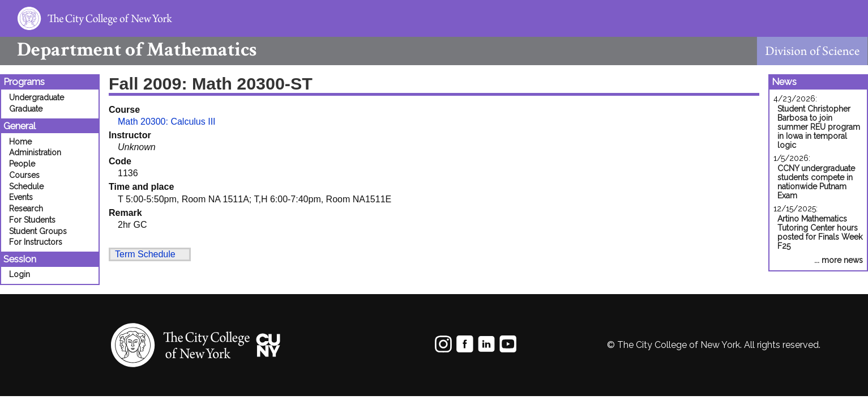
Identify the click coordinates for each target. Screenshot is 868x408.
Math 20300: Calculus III (167, 122)
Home (20, 142)
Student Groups (38, 231)
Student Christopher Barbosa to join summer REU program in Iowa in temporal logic (819, 127)
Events (21, 197)
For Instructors (36, 242)
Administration (35, 152)
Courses (24, 175)
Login (20, 274)
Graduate (26, 109)
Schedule (26, 186)
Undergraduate (37, 97)
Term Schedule (145, 254)
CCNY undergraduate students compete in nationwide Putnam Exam (816, 182)
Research (26, 209)
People (22, 164)
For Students (32, 220)
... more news (839, 260)
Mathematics (128, 50)
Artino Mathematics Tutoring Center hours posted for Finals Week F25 (820, 232)
